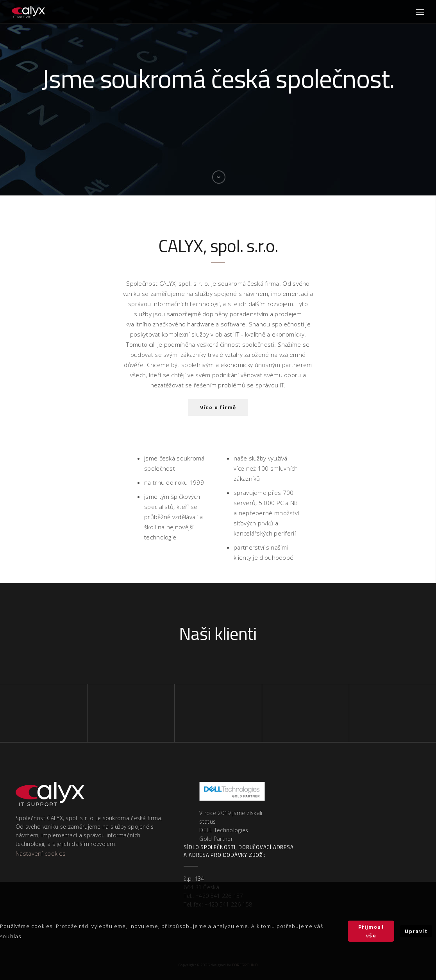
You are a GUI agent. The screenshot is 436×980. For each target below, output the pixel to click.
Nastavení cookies (41, 853)
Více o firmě (218, 407)
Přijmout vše (371, 931)
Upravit (416, 931)
